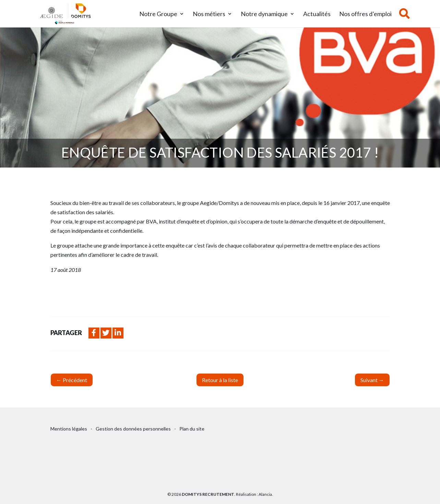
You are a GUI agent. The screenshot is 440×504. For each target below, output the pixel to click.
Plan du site (192, 429)
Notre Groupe (158, 14)
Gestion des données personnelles (133, 429)
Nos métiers (209, 14)
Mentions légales (69, 429)
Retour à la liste (220, 380)
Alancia (265, 494)
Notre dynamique (264, 14)
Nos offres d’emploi (365, 14)
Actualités (317, 14)
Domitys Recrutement (208, 494)
